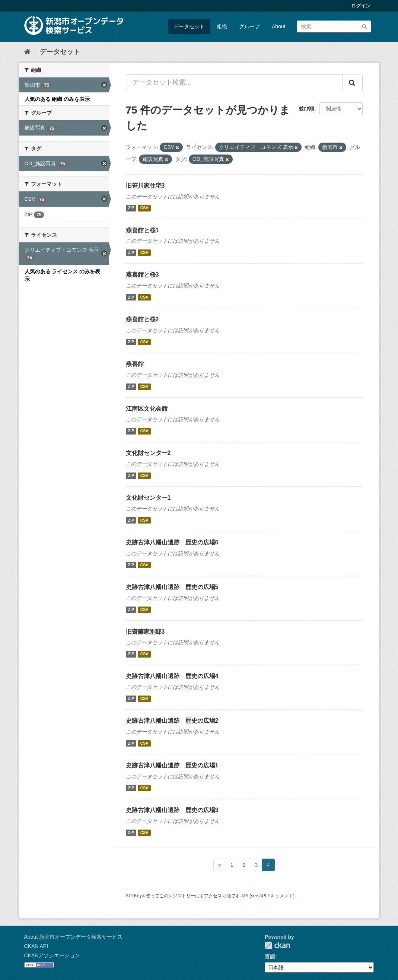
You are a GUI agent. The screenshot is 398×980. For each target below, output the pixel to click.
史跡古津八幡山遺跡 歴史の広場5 (172, 587)
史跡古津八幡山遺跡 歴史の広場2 (172, 721)
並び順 (306, 109)
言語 (270, 957)
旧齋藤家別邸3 (145, 632)
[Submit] (364, 26)
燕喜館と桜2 (142, 319)
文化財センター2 (148, 453)
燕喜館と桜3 (142, 275)
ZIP (131, 208)
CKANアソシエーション (52, 955)
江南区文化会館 (147, 409)
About (279, 26)
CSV (144, 208)
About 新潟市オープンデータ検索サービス (73, 937)
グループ (249, 26)
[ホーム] (27, 52)
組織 (222, 26)
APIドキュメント (276, 896)
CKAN (277, 945)
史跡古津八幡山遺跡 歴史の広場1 (172, 765)
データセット (189, 26)
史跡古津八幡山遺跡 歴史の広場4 (172, 676)
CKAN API (36, 946)
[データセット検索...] (234, 83)
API (245, 896)
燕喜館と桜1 (142, 230)
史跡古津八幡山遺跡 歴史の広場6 (172, 542)
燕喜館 (135, 364)
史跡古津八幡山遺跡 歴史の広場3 (172, 810)
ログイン (361, 6)
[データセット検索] (334, 26)
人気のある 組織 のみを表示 (57, 99)
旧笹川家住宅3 (145, 186)
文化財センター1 (148, 498)
